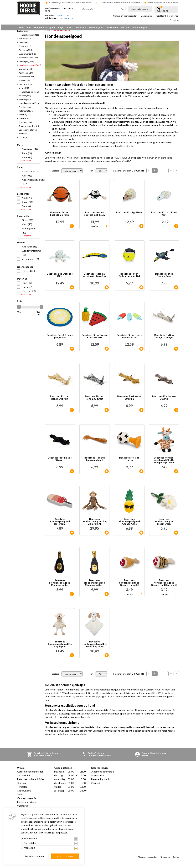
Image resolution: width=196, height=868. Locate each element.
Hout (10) (27, 285)
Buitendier (112, 27)
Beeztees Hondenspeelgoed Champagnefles (60, 585)
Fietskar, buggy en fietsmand (27, 111)
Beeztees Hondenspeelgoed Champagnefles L (95, 585)
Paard (70, 27)
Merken (125, 27)
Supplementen (27, 56)
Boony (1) (27, 159)
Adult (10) (27, 200)
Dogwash (22, 785)
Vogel (61, 27)
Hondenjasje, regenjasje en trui (29, 103)
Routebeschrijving (27, 804)
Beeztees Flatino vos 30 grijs (164, 400)
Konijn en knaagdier (44, 27)
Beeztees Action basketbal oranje (60, 216)
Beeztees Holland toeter (129, 461)
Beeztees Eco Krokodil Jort (164, 216)
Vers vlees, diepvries (25, 46)
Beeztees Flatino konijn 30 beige (164, 338)
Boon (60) (27, 155)
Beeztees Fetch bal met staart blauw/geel (94, 277)
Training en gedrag (29, 128)
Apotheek (26, 75)
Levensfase (23, 196)
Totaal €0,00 (163, 11)
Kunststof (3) (29, 293)
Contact (96, 785)
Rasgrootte (23, 218)
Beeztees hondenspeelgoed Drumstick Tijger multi (164, 585)
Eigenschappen (25, 269)
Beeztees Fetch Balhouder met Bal (129, 277)
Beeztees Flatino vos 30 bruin (129, 400)
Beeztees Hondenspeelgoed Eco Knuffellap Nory (94, 646)
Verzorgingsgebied (27, 800)
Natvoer (25, 40)
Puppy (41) (28, 208)
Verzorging (26, 63)
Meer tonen (26, 163)
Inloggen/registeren (140, 9)
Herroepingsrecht (101, 781)
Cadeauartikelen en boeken (28, 134)
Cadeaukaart (24, 793)
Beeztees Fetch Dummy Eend (164, 277)
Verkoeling (26, 71)
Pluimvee (81, 27)
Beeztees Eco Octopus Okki (60, 277)
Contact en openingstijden (125, 16)
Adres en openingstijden (30, 774)
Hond (21, 27)
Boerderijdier (96, 27)
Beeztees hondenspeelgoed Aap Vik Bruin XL (95, 523)
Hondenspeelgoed (30, 67)
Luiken (23, 139)
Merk (20, 147)
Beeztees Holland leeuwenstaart (95, 461)
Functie (21, 244)
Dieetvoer (25, 52)
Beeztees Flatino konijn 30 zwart (94, 400)
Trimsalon (174, 20)
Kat (29, 27)
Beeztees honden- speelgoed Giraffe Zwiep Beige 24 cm (164, 462)
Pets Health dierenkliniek (167, 16)
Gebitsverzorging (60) (31, 255)
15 (171, 173)
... (165, 173)
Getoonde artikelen (129, 173)
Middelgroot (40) (29, 232)
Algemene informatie (103, 774)
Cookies (176, 859)
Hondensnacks (28, 59)
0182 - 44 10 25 (66, 18)
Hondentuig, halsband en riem (29, 96)
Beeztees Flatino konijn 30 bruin (60, 400)
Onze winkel (146, 16)
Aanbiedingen (140, 27)
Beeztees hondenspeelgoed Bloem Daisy (164, 523)
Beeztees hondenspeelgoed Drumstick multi (129, 585)
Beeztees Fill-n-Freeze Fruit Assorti (95, 338)
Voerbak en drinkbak (25, 122)
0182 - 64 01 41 (62, 15)
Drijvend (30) (29, 273)
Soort (20, 169)
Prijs (20, 303)
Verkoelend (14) (30, 261)
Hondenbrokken (29, 37)
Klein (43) (27, 226)
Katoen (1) (28, 289)
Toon (91, 173)
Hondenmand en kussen (27, 80)
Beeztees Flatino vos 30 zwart (60, 461)
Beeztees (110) (30, 151)
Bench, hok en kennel (25, 88)
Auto (23, 116)
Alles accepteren (65, 856)
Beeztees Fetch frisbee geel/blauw (60, 338)
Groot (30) (27, 222)
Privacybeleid (165, 859)
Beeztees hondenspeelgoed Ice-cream (60, 523)
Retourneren (98, 777)
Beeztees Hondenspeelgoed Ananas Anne (129, 523)
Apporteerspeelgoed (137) (31, 184)
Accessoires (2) (30, 173)
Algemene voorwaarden (147, 859)
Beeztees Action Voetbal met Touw (94, 216)
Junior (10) (27, 204)
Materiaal (22, 281)
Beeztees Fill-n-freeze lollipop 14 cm (129, 338)
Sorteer (56, 173)
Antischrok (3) (29, 248)
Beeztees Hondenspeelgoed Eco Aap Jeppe (60, 646)
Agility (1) (27, 177)
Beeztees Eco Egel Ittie (129, 215)
